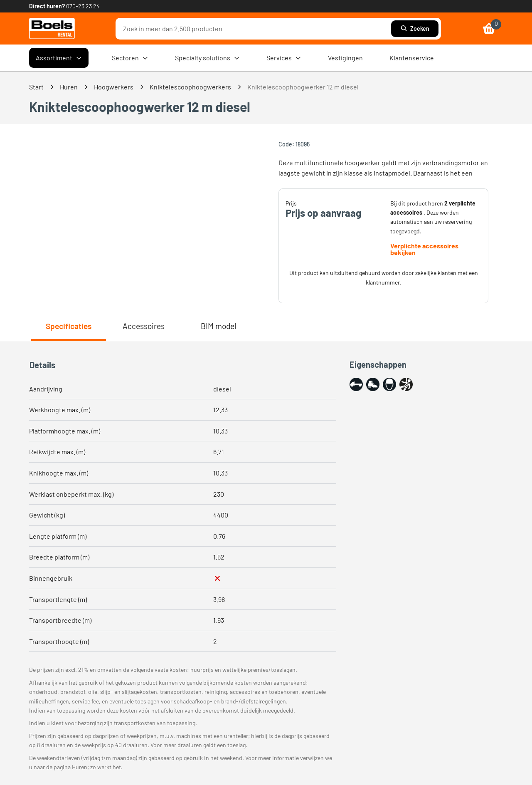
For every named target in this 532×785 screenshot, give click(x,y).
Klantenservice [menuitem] (412, 58)
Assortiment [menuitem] (59, 58)
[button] (356, 384)
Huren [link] (69, 87)
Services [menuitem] (284, 58)
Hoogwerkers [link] (114, 87)
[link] (52, 28)
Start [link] (36, 87)
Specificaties (69, 326)
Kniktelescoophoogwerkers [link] (190, 87)
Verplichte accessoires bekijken (424, 249)
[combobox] (255, 29)
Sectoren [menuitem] (130, 58)
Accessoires (144, 326)
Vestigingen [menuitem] (345, 58)
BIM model (218, 326)
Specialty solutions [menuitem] (207, 58)
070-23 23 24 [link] (83, 6)
